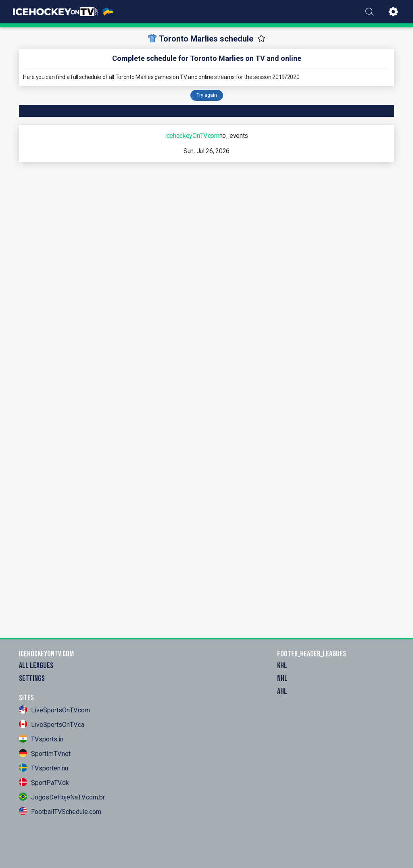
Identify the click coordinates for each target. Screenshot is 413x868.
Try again (207, 95)
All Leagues (36, 666)
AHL (282, 691)
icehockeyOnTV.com (192, 136)
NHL (282, 679)
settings (32, 679)
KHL (282, 666)
